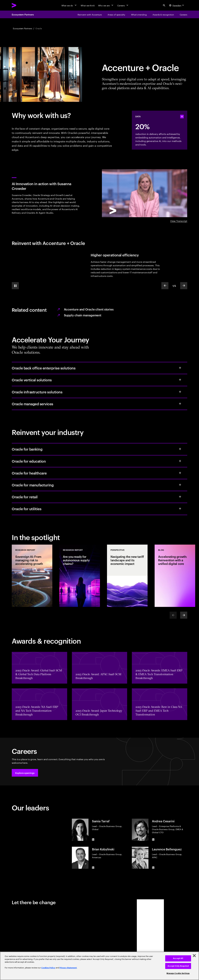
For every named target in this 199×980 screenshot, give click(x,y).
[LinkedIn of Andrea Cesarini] (153, 840)
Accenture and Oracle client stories (89, 309)
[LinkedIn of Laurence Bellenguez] (153, 868)
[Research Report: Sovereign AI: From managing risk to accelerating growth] (32, 576)
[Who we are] (106, 5)
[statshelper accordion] (182, 117)
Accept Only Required (178, 966)
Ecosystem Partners (23, 14)
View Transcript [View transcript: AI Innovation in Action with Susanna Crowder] (179, 221)
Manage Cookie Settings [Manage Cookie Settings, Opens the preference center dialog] (178, 973)
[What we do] (69, 5)
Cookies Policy (48, 968)
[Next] (184, 615)
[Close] (194, 956)
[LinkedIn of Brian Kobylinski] (93, 868)
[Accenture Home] (21, 5)
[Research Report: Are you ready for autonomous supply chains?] (80, 576)
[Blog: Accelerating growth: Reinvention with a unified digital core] (175, 576)
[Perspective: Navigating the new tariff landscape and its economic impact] (127, 576)
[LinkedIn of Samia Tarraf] (93, 840)
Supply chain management (83, 315)
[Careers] (123, 5)
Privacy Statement (68, 968)
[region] (99, 966)
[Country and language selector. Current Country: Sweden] (177, 5)
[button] (25, 773)
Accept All (178, 958)
